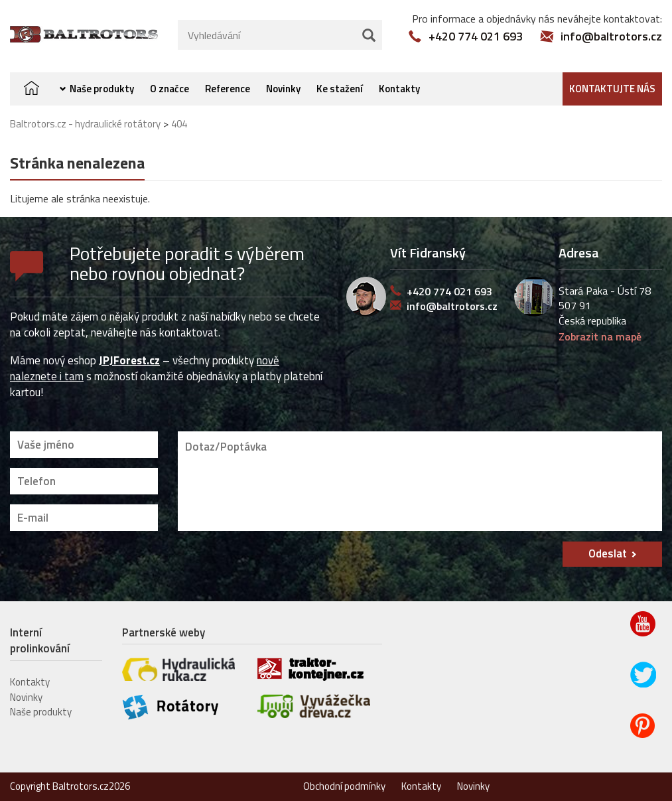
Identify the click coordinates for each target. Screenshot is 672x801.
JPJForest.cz (129, 360)
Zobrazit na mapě (600, 336)
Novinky (283, 89)
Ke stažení (340, 89)
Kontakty (399, 89)
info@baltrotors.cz (611, 36)
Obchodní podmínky (344, 786)
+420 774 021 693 (476, 36)
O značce (169, 89)
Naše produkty (102, 89)
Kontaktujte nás (612, 89)
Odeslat (608, 553)
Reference (228, 89)
